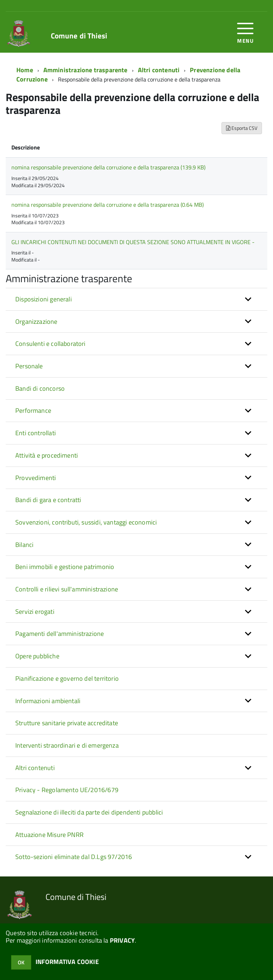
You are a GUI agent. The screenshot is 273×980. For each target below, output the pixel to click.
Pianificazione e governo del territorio (67, 678)
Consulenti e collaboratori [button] (50, 344)
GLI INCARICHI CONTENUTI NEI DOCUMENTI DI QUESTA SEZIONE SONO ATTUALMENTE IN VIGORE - (133, 242)
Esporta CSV (242, 128)
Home (25, 70)
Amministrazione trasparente (85, 70)
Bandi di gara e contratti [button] (48, 500)
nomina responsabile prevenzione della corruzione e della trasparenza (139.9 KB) (108, 167)
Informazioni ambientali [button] (48, 701)
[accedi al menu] (245, 32)
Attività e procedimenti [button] (47, 455)
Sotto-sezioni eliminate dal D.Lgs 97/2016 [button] (74, 857)
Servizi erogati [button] (35, 612)
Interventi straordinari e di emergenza (67, 745)
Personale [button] (29, 366)
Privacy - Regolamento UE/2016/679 (67, 790)
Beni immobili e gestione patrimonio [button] (65, 567)
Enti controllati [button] (36, 433)
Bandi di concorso (40, 388)
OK (21, 962)
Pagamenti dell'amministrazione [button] (60, 634)
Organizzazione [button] (36, 322)
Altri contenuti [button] (35, 768)
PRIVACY (122, 940)
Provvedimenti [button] (36, 478)
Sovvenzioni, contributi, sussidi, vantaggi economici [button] (86, 522)
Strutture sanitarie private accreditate (67, 723)
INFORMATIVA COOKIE (67, 962)
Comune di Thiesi (79, 36)
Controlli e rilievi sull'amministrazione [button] (67, 589)
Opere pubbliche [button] (37, 656)
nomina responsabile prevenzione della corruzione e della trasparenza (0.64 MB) (108, 205)
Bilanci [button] (24, 545)
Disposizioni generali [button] (44, 299)
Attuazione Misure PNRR (49, 835)
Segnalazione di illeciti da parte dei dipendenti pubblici (89, 812)
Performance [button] (33, 410)
